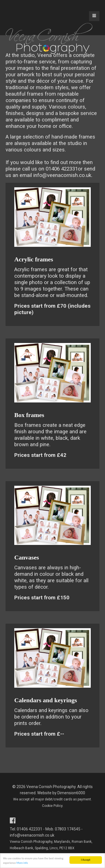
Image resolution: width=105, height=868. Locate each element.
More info (22, 863)
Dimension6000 (71, 793)
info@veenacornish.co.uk (62, 175)
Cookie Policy (52, 806)
